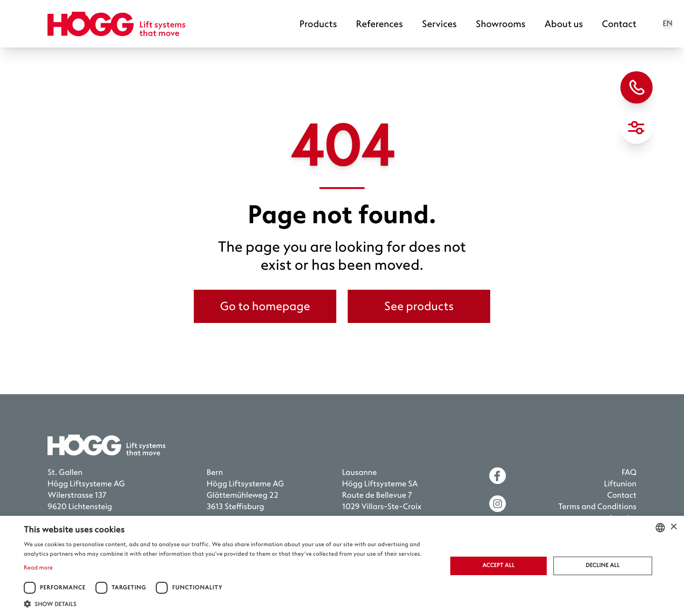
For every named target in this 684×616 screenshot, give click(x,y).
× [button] (673, 527)
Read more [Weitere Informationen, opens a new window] (38, 568)
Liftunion (620, 484)
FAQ (629, 473)
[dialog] (342, 566)
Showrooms (501, 24)
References (379, 24)
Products (318, 24)
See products (419, 306)
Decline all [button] (603, 565)
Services (439, 24)
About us (564, 24)
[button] (229, 604)
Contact (619, 24)
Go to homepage (265, 306)
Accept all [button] (498, 565)
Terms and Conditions (597, 507)
